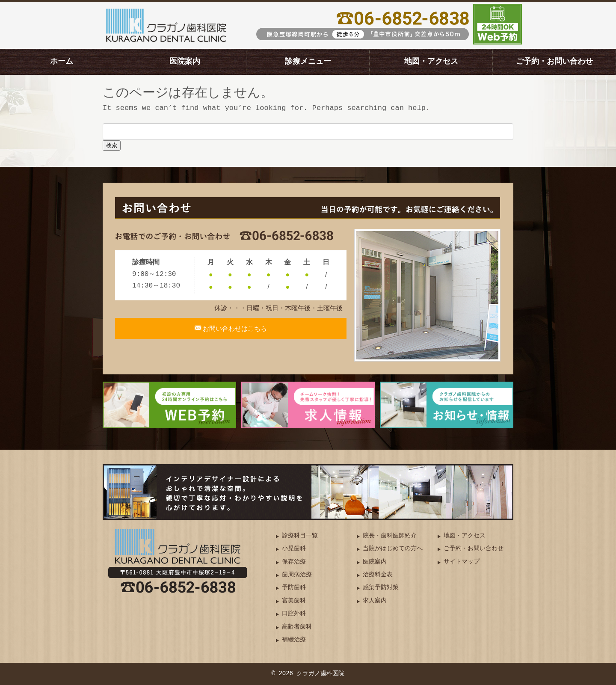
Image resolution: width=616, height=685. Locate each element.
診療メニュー (308, 62)
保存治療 (294, 562)
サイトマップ (462, 562)
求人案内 (375, 601)
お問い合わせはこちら (235, 333)
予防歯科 (294, 588)
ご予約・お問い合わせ (554, 62)
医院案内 (185, 62)
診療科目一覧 (300, 536)
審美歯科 (294, 601)
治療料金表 (378, 575)
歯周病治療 (297, 575)
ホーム (62, 62)
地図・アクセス (431, 62)
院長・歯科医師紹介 (390, 536)
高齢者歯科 (297, 627)
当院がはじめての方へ (393, 549)
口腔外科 (294, 614)
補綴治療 (294, 640)
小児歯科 (294, 549)
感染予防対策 (381, 588)
